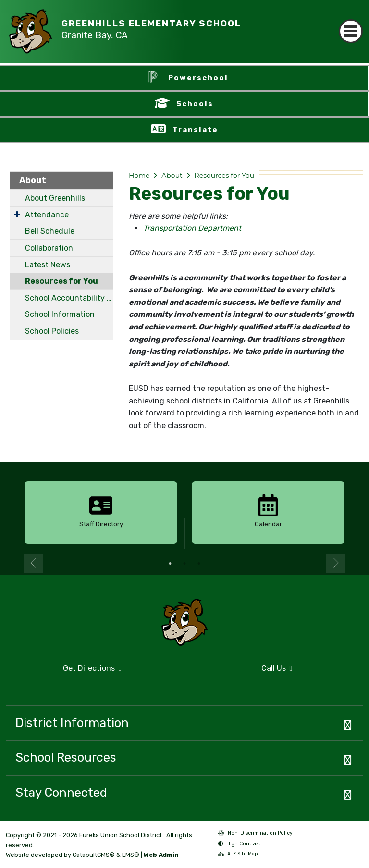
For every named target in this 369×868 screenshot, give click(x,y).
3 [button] (199, 564)
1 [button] (170, 564)
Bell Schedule (50, 231)
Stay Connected (61, 793)
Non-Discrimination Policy (255, 834)
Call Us (241, 672)
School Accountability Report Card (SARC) (69, 298)
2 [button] (184, 564)
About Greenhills (55, 198)
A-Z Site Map (238, 855)
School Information (60, 314)
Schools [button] (195, 104)
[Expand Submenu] (17, 214)
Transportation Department (192, 228)
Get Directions (64, 672)
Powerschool (198, 78)
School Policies (52, 331)
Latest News (48, 265)
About (33, 180)
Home (139, 176)
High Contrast (243, 844)
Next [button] (335, 563)
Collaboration (49, 248)
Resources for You (61, 281)
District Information (72, 723)
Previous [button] (34, 563)
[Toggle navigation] (351, 23)
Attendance (47, 215)
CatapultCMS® (94, 855)
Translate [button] (195, 130)
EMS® (131, 855)
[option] (101, 513)
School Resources (66, 757)
